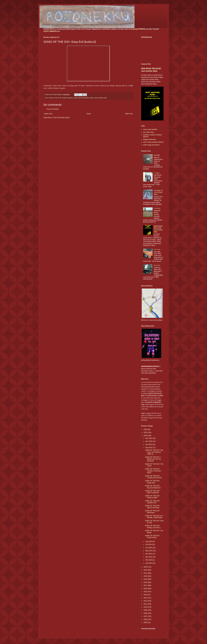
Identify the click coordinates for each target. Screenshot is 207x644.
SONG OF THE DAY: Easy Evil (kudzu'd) (153, 487)
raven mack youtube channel (153, 142)
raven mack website (150, 129)
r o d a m (157, 208)
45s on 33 (58, 98)
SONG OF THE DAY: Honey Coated (152, 497)
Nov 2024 (149, 441)
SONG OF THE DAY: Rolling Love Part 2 (153, 527)
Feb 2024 (149, 560)
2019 (146, 579)
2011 (146, 604)
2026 (146, 429)
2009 (146, 610)
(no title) (157, 155)
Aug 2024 (149, 541)
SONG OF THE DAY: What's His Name (152, 507)
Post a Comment (53, 109)
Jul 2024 (149, 545)
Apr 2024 (149, 554)
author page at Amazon (151, 145)
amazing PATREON (138, 29)
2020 (146, 576)
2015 (146, 592)
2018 (146, 582)
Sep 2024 (149, 448)
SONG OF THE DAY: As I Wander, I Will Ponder (154, 517)
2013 (146, 598)
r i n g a (157, 173)
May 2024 (149, 551)
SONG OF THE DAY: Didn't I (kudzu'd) (152, 492)
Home (89, 114)
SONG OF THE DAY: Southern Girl (152, 502)
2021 (146, 573)
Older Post (129, 114)
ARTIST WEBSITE (50, 31)
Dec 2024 (149, 438)
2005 (146, 622)
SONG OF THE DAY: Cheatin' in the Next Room (153, 471)
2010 (146, 607)
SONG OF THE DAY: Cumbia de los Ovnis (153, 477)
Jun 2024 (149, 548)
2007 (146, 616)
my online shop (148, 132)
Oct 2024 (149, 445)
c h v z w (157, 249)
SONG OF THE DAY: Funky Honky (152, 537)
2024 (146, 436)
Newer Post (48, 114)
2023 (146, 567)
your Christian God (101, 98)
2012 (146, 601)
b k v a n (157, 265)
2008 (146, 613)
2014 (146, 595)
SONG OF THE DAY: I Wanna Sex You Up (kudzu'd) (153, 459)
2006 (146, 619)
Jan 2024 (149, 563)
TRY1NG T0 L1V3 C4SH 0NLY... (158, 193)
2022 (146, 570)
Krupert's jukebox (68, 98)
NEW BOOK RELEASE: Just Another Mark (158, 229)
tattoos (92, 98)
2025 (146, 432)
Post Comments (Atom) (61, 118)
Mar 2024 (149, 557)
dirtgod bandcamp (149, 139)
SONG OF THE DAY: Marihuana (152, 512)
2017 (146, 585)
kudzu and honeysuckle (81, 98)
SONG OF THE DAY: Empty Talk (152, 482)
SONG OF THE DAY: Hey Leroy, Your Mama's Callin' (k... (154, 452)
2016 (146, 589)
